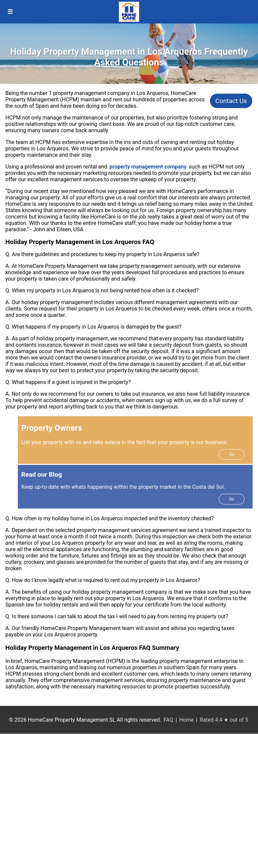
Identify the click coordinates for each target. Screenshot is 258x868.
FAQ (168, 720)
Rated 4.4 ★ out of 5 (224, 720)
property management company (148, 167)
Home (187, 720)
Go (232, 454)
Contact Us (231, 101)
